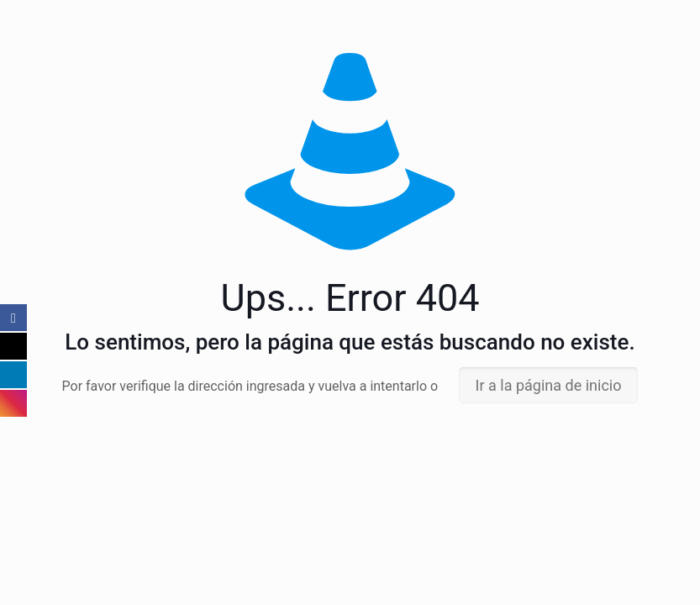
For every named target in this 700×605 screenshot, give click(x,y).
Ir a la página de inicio (549, 385)
